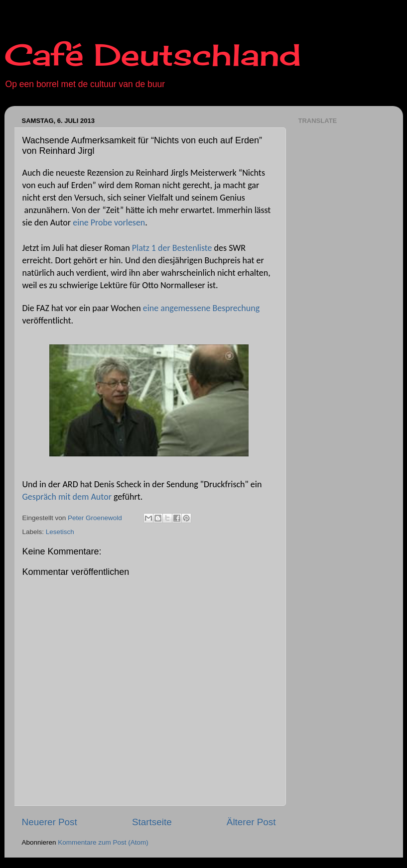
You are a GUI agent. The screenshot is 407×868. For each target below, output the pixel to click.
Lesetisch (60, 532)
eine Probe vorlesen (109, 222)
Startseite (152, 822)
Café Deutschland (153, 54)
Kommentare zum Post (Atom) (103, 842)
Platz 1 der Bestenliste (172, 248)
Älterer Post (251, 822)
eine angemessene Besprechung (201, 308)
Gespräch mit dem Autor (67, 497)
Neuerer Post (50, 822)
